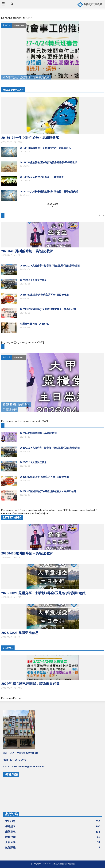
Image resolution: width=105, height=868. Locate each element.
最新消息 (53, 832)
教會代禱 (53, 837)
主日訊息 (7, 357)
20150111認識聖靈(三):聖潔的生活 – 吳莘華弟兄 (45, 148)
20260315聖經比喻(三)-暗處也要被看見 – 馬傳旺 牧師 (48, 309)
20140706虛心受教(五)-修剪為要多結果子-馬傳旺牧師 (48, 163)
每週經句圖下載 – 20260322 (35, 324)
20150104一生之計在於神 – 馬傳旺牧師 (30, 138)
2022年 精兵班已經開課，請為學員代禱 (30, 684)
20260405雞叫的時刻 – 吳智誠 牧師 (27, 251)
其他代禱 (7, 25)
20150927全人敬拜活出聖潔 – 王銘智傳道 (42, 177)
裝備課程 (53, 847)
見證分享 (53, 842)
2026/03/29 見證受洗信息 (33, 280)
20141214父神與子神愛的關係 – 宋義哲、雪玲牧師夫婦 (49, 192)
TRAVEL (8, 648)
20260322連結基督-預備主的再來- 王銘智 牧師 (45, 295)
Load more (53, 204)
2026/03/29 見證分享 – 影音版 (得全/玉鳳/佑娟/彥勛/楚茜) (50, 266)
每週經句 (53, 826)
